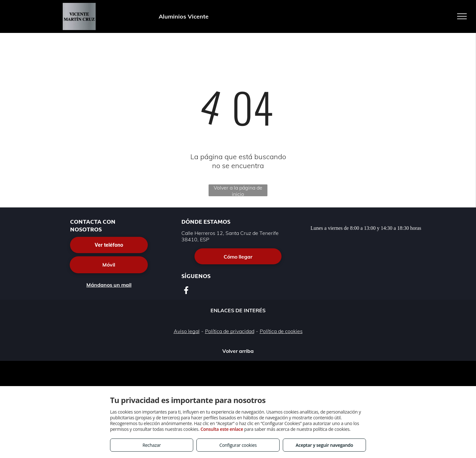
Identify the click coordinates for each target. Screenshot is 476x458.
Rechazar (151, 445)
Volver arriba (238, 351)
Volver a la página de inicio (238, 190)
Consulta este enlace (222, 429)
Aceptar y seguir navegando (324, 445)
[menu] (462, 16)
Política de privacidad (230, 331)
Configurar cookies (238, 445)
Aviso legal (187, 331)
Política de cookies (281, 331)
